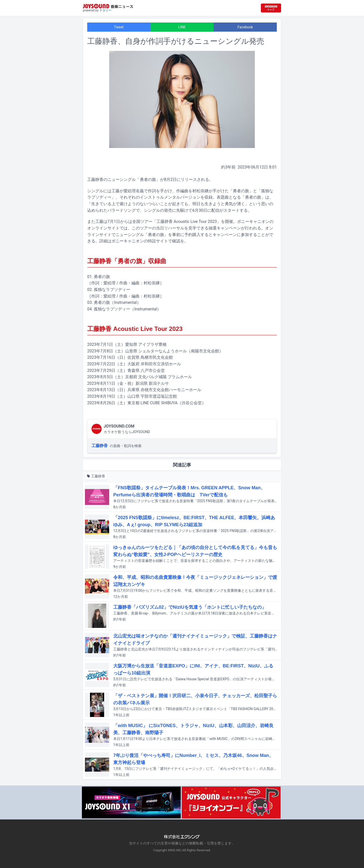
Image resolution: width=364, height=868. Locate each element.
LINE (182, 27)
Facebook (245, 27)
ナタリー (105, 10)
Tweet (119, 27)
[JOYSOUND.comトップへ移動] (271, 8)
